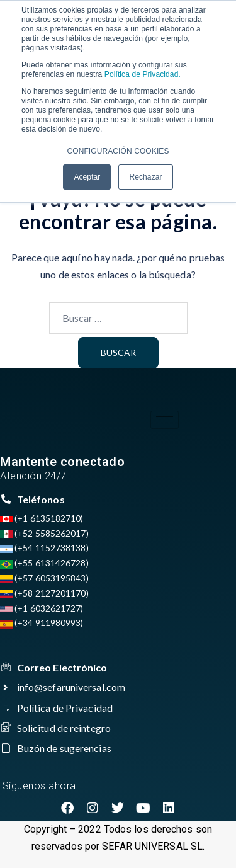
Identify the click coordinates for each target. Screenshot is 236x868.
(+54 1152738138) (44, 548)
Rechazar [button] (145, 177)
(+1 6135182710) (42, 518)
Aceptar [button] (87, 177)
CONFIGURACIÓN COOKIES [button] (118, 151)
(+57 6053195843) (44, 578)
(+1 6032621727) (42, 608)
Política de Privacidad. (141, 74)
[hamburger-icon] (165, 420)
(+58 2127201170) (44, 593)
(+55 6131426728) (44, 563)
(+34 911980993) (42, 623)
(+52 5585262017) (44, 533)
